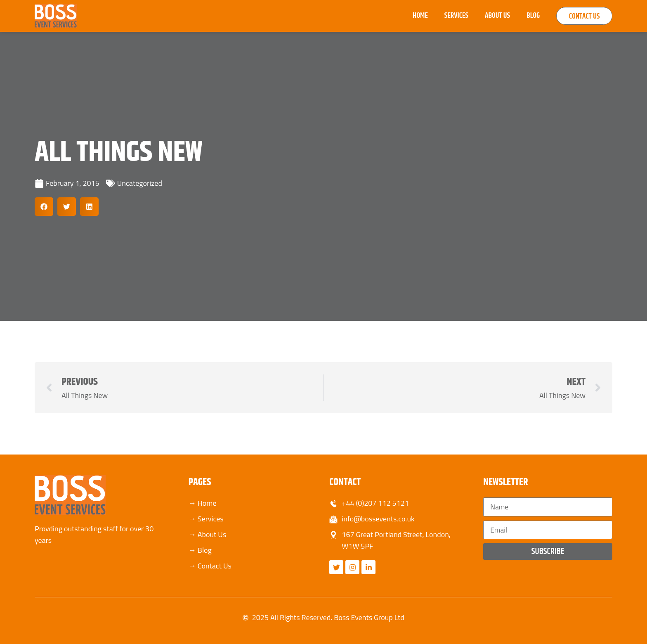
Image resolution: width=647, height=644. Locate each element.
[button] (44, 207)
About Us (489, 16)
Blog (524, 16)
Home (412, 16)
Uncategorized (140, 183)
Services (448, 16)
